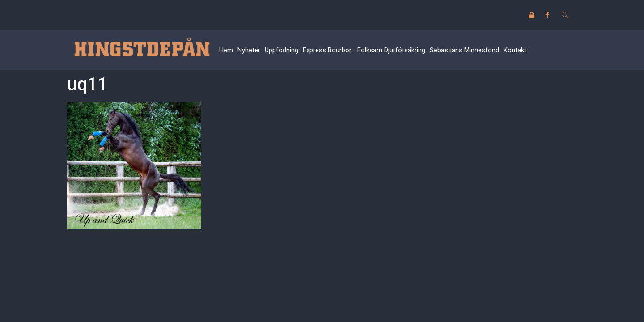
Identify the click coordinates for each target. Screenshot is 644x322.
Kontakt (515, 50)
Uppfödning (282, 50)
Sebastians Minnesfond (464, 50)
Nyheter (249, 50)
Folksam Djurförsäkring (391, 50)
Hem (226, 50)
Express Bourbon (328, 50)
